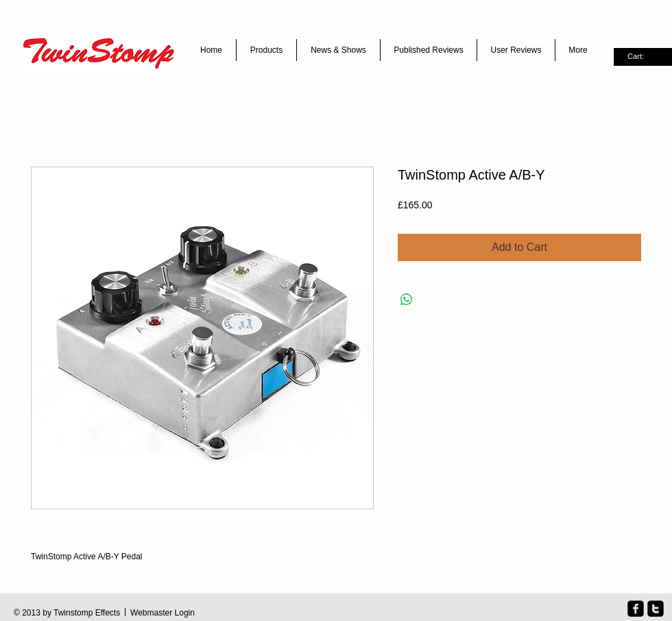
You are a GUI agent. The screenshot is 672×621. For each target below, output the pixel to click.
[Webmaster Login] (163, 613)
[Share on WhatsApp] (407, 300)
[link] (643, 57)
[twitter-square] (656, 609)
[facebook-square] (636, 609)
